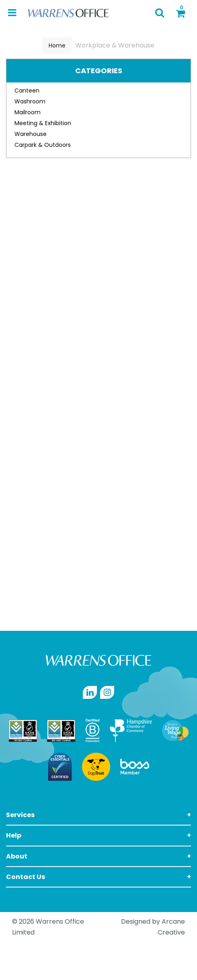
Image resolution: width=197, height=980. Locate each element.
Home (57, 45)
